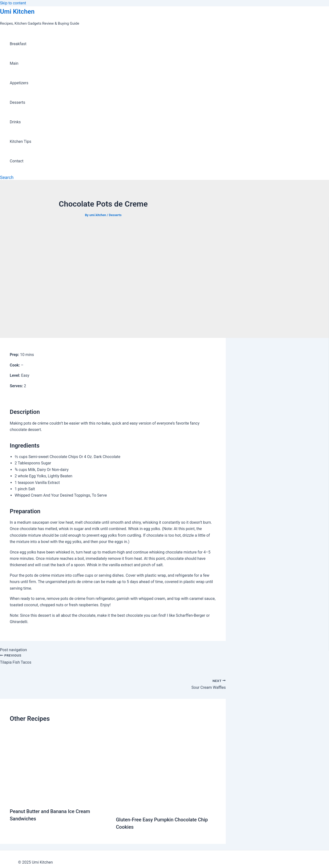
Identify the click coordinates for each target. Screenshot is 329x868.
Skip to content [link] (13, 3)
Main (14, 63)
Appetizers (19, 83)
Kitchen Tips (21, 141)
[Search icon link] (7, 177)
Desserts (17, 102)
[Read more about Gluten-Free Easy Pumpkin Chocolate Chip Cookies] (166, 808)
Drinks (15, 122)
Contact (17, 161)
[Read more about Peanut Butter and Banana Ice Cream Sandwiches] (60, 799)
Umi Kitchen (17, 11)
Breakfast (18, 44)
